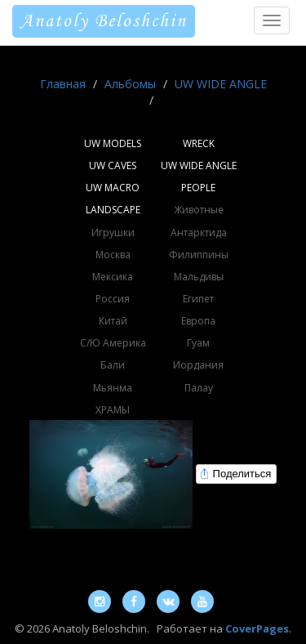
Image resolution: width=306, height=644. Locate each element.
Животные (199, 210)
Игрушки (113, 233)
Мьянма (113, 388)
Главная (63, 84)
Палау (199, 388)
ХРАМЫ (113, 410)
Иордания (198, 365)
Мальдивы (199, 277)
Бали (113, 365)
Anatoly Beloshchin (104, 21)
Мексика (113, 277)
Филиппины (199, 255)
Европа (198, 321)
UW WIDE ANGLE (221, 84)
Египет (198, 299)
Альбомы (130, 84)
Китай (113, 321)
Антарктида (199, 233)
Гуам (198, 343)
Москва (113, 255)
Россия (113, 299)
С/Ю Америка (113, 343)
